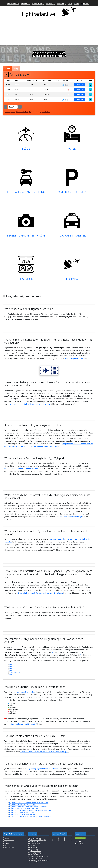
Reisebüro (61, 4)
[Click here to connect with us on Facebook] (52, 838)
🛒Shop (76, 4)
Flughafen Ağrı (14, 672)
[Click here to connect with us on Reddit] (65, 840)
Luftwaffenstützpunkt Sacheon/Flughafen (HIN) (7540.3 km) (29, 816)
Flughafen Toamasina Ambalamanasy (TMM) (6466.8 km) (28, 803)
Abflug (16, 69)
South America (9, 840)
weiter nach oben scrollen (24, 692)
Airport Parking (35, 844)
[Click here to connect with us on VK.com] (71, 840)
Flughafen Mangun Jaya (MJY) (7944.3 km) (23, 813)
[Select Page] (13, 107)
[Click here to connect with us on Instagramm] (52, 840)
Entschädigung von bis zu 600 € (24, 724)
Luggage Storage (36, 853)
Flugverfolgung (13, 4)
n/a (10, 664)
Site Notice (78, 842)
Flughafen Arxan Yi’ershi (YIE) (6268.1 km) (23, 809)
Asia (6, 842)
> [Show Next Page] (20, 107)
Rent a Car (34, 847)
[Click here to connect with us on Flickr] (65, 838)
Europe (7, 844)
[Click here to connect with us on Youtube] (58, 838)
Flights (33, 845)
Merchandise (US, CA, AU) (38, 840)
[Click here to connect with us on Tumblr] (58, 840)
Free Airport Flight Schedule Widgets (18, 112)
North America (9, 847)
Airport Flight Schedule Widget (38, 861)
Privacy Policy (79, 844)
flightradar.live (45, 112)
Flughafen (50, 4)
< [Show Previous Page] (6, 107)
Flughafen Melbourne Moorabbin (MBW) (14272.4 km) (27, 807)
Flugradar (25, 4)
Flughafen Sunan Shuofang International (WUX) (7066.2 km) (29, 811)
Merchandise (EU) (36, 838)
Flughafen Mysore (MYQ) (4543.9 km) (21, 814)
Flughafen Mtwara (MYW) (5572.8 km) (22, 805)
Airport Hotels (35, 842)
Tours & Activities (36, 851)
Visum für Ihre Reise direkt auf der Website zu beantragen (45, 752)
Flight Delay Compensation (39, 856)
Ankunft (7, 69)
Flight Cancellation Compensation (35, 859)
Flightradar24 (37, 4)
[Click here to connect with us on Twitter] (71, 838)
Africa (6, 845)
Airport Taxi (34, 849)
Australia (7, 838)
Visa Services (35, 855)
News (70, 4)
